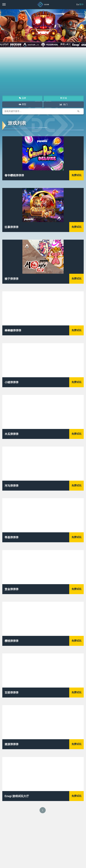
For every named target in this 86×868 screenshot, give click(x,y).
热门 (65, 105)
